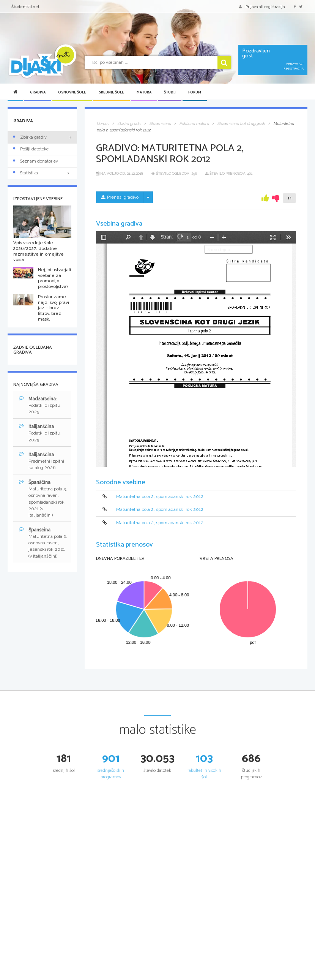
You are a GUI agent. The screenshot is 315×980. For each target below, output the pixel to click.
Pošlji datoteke (31, 149)
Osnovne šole (72, 92)
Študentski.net (25, 7)
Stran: (167, 237)
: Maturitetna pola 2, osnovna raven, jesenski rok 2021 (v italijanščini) (43, 543)
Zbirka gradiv (30, 137)
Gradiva (38, 92)
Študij (170, 92)
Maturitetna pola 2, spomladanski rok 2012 (160, 496)
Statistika (42, 173)
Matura (144, 92)
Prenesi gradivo (120, 197)
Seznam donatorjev (36, 161)
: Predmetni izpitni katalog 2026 (42, 461)
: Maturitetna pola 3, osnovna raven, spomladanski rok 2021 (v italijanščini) (43, 499)
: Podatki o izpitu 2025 (40, 405)
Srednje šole (111, 92)
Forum (195, 92)
